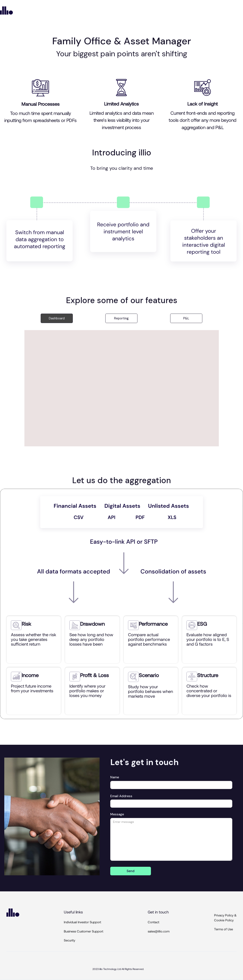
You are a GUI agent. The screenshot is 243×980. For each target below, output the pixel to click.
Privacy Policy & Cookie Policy (225, 918)
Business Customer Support (83, 931)
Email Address (121, 796)
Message (117, 814)
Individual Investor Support (82, 922)
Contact (154, 922)
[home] (6, 11)
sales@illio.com (159, 931)
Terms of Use (224, 929)
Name (115, 777)
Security (69, 940)
